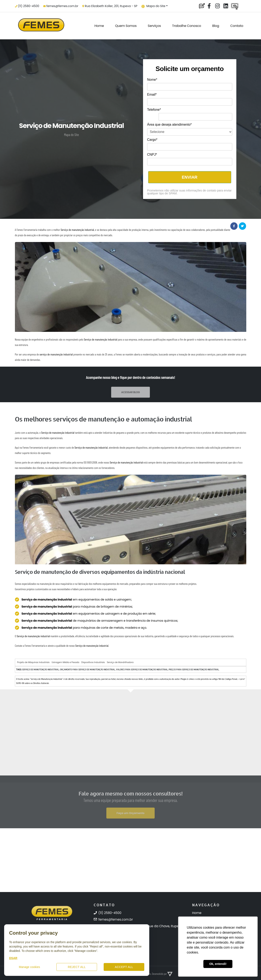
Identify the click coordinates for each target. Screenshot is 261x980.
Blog (216, 26)
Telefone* (154, 110)
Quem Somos (126, 26)
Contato (237, 26)
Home (99, 26)
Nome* (152, 80)
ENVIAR (190, 177)
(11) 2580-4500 (29, 6)
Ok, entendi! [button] (218, 964)
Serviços (154, 26)
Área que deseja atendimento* (169, 125)
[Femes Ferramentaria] (52, 923)
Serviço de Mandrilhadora (120, 662)
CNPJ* (152, 155)
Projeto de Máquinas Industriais (33, 662)
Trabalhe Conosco (187, 26)
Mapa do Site (153, 6)
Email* (152, 95)
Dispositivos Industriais (93, 662)
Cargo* (152, 140)
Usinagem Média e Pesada (65, 662)
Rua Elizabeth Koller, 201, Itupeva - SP (111, 6)
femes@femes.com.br (62, 6)
